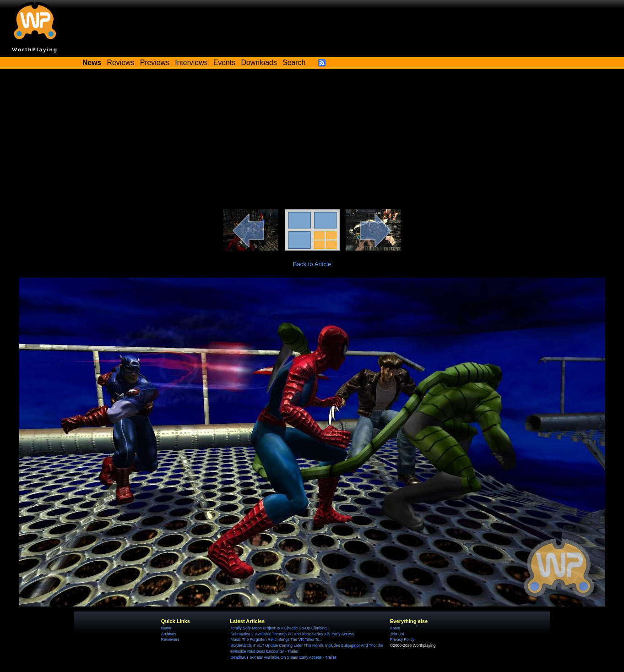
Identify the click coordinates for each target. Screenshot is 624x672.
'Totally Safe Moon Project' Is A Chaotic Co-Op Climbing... (280, 628)
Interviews (191, 63)
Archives (169, 634)
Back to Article (312, 264)
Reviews (121, 63)
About (395, 628)
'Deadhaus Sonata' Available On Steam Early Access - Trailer (283, 657)
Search (294, 63)
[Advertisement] (312, 141)
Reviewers (170, 639)
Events (224, 63)
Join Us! (397, 634)
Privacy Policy (402, 639)
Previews (155, 63)
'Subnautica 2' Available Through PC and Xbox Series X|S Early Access (292, 634)
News (166, 628)
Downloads (259, 63)
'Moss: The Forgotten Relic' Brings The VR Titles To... (276, 639)
